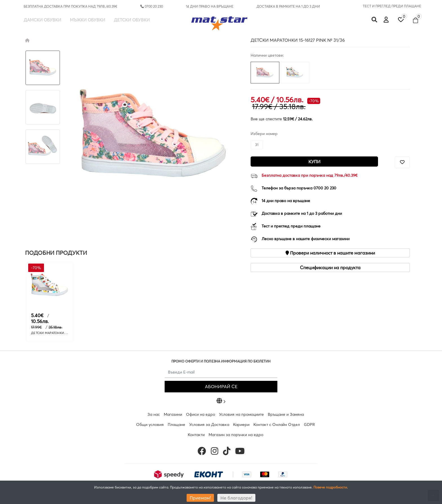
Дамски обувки (42, 20)
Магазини (173, 414)
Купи (314, 162)
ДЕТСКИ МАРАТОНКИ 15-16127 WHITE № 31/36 (66, 333)
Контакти (196, 435)
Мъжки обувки (88, 20)
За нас (154, 414)
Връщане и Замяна (286, 414)
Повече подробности (330, 487)
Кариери (241, 425)
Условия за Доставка (209, 425)
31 (257, 145)
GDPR (309, 425)
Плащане (176, 425)
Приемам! (200, 498)
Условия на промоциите (241, 414)
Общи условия (150, 425)
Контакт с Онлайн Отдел (277, 425)
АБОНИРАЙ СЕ (221, 386)
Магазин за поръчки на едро (236, 435)
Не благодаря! (236, 498)
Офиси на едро (201, 414)
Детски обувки (132, 20)
